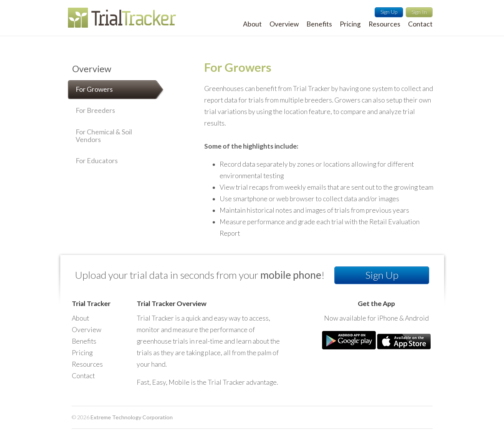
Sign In (419, 12)
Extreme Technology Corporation (132, 417)
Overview (92, 69)
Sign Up (389, 12)
